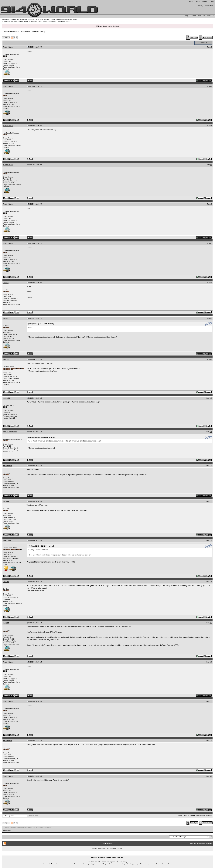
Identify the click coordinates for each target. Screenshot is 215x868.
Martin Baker (8, 47)
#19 (211, 741)
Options (203, 43)
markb (6, 318)
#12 (211, 466)
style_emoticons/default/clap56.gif (72, 337)
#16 (211, 623)
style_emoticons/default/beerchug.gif (103, 337)
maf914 (6, 501)
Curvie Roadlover (10, 432)
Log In (110, 26)
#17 (211, 662)
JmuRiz (6, 582)
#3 (211, 126)
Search (193, 16)
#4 (211, 165)
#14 (211, 540)
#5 (211, 204)
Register (115, 26)
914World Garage (39, 32)
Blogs (212, 1)
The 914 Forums (24, 32)
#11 (211, 432)
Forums (197, 1)
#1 (211, 47)
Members (202, 16)
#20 (211, 776)
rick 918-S (7, 541)
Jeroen (6, 283)
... (107, 854)
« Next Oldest (183, 816)
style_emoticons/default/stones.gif (43, 130)
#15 (211, 582)
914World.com (10, 32)
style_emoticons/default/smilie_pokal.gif (55, 402)
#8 (211, 318)
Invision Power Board (99, 848)
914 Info (205, 1)
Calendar (211, 16)
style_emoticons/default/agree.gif (43, 337)
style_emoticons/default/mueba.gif (87, 402)
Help (187, 16)
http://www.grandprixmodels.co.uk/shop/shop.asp (44, 632)
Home (191, 1)
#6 (211, 243)
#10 (211, 398)
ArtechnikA (8, 466)
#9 (211, 359)
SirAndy (6, 359)
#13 (211, 501)
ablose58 (7, 398)
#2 (211, 86)
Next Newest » (207, 816)
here (154, 745)
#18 (211, 701)
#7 (211, 283)
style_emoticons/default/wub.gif (42, 371)
